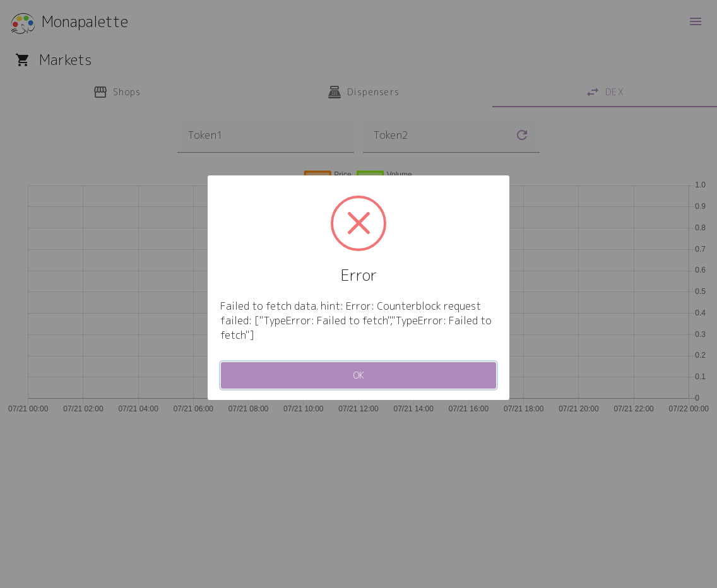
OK (359, 375)
